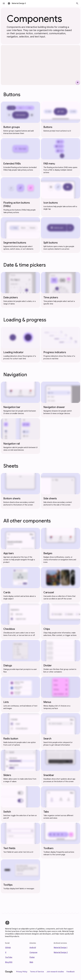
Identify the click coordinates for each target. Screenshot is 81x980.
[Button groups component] (20, 119)
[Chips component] (61, 621)
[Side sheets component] (61, 491)
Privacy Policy (22, 972)
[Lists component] (20, 694)
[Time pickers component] (61, 290)
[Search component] (61, 731)
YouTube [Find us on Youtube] (9, 957)
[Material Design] (7, 923)
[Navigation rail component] (20, 436)
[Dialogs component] (20, 658)
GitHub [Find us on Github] (8, 948)
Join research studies (55, 972)
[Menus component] (61, 694)
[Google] (9, 972)
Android (33, 948)
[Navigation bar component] (20, 399)
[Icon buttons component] (61, 197)
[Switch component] (20, 804)
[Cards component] (20, 585)
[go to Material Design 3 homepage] (17, 3)
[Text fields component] (20, 841)
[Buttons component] (61, 119)
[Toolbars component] (61, 841)
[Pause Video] (78, 82)
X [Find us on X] (6, 952)
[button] (4, 3)
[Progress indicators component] (61, 345)
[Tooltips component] (20, 876)
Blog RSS (9, 962)
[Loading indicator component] (20, 345)
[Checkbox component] (20, 621)
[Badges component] (61, 547)
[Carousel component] (61, 585)
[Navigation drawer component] (61, 399)
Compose (33, 952)
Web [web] (31, 962)
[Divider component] (61, 658)
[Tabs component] (61, 804)
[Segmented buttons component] (20, 235)
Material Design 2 (61, 952)
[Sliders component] (20, 768)
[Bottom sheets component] (20, 491)
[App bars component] (20, 547)
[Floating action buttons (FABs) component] (20, 197)
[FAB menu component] (61, 157)
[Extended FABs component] (20, 157)
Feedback (71, 972)
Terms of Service (37, 972)
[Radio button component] (20, 731)
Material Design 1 (61, 948)
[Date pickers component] (20, 290)
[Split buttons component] (61, 235)
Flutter (32, 957)
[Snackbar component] (61, 768)
